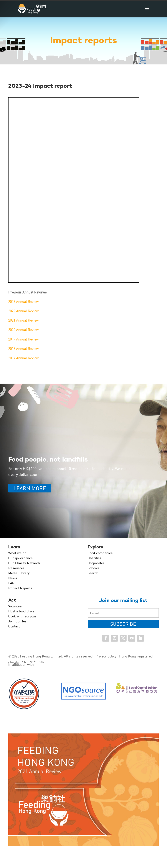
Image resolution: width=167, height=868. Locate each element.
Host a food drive (21, 611)
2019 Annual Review (23, 339)
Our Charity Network (24, 563)
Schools (94, 568)
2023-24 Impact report (40, 86)
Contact (14, 626)
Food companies (100, 553)
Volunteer (16, 606)
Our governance (20, 558)
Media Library (19, 573)
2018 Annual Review (23, 348)
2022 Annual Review (23, 311)
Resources (16, 568)
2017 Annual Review (23, 358)
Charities (94, 558)
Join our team (19, 621)
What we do (17, 553)
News (13, 578)
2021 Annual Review (23, 320)
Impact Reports (20, 588)
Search (93, 573)
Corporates (96, 563)
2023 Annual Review (23, 301)
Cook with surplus (22, 616)
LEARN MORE (30, 488)
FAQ (11, 583)
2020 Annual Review (23, 330)
